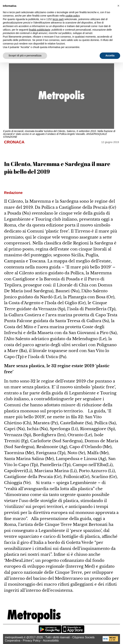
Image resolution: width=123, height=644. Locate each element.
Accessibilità (51, 641)
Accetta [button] (110, 56)
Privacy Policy (32, 641)
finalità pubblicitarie (39, 30)
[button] (118, 6)
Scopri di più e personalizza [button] (25, 56)
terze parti (58, 19)
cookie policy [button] (72, 16)
